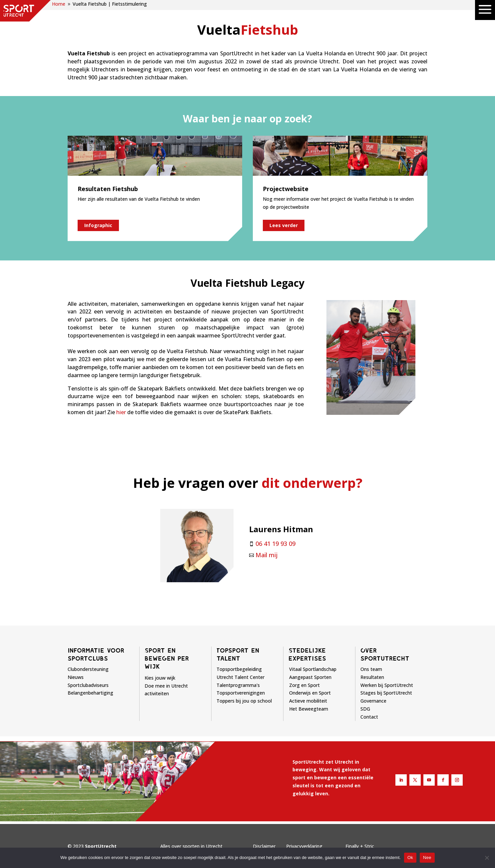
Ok (410, 857)
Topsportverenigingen (241, 693)
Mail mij (266, 555)
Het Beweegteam (309, 709)
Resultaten (372, 677)
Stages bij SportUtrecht (386, 693)
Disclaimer (264, 846)
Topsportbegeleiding (239, 669)
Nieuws (76, 677)
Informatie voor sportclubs (96, 654)
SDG (365, 709)
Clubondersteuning (88, 669)
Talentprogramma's (238, 685)
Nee (427, 857)
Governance (373, 701)
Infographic (98, 225)
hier (121, 412)
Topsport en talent (238, 654)
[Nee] (487, 858)
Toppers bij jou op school (244, 701)
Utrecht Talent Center (241, 677)
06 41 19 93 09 (275, 544)
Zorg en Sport (304, 685)
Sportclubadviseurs (88, 685)
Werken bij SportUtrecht (387, 685)
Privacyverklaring (304, 846)
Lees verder (284, 225)
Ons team (371, 669)
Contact (369, 717)
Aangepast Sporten (310, 677)
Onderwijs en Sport (310, 693)
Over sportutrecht (385, 654)
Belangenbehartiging (90, 693)
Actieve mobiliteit (308, 701)
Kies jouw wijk (160, 678)
